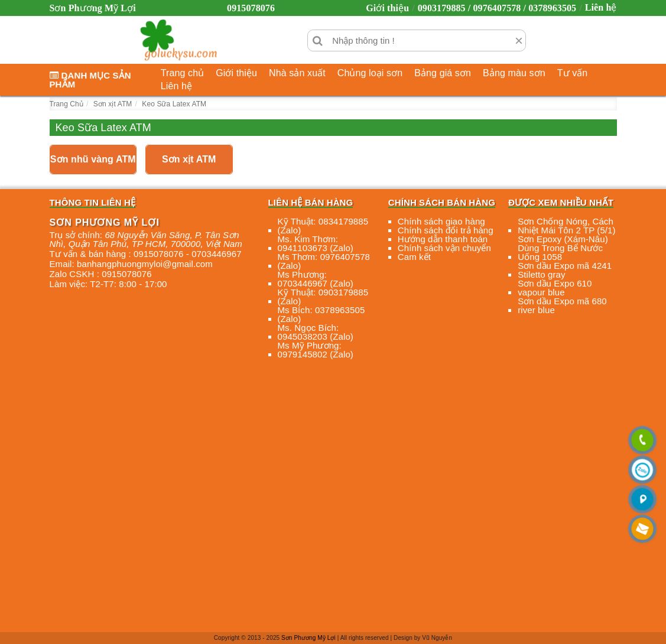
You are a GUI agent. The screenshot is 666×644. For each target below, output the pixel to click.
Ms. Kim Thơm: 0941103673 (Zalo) (316, 243)
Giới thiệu (387, 8)
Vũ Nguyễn (437, 638)
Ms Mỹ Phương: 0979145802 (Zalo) (316, 350)
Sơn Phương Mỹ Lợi (308, 638)
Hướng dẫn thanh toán (443, 239)
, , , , (146, 239)
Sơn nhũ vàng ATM (93, 159)
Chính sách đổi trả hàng (446, 230)
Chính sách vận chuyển (444, 248)
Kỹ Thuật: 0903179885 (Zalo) (323, 297)
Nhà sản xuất (297, 73)
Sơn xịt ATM (189, 159)
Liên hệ (601, 7)
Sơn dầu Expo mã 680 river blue (562, 305)
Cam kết (414, 257)
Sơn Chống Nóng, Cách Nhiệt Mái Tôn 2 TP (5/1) (566, 226)
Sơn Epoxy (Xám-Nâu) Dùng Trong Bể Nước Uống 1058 (563, 248)
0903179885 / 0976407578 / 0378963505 (497, 8)
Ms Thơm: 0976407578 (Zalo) (324, 261)
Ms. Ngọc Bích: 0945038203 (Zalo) (316, 332)
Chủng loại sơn (370, 73)
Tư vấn (573, 73)
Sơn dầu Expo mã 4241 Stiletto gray (565, 270)
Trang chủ (182, 73)
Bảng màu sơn (514, 73)
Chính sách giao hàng (441, 221)
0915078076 (251, 8)
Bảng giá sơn (443, 73)
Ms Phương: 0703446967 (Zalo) (316, 279)
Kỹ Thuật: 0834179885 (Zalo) (323, 226)
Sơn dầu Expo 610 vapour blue (555, 288)
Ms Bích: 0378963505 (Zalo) (321, 314)
